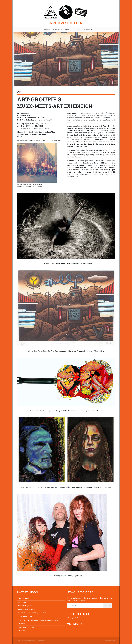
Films (67, 29)
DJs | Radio (88, 29)
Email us (76, 624)
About (38, 29)
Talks (79, 29)
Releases (47, 29)
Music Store (58, 29)
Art (73, 29)
